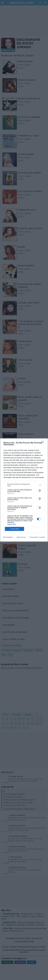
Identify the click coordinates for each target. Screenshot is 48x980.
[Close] (43, 443)
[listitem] (24, 485)
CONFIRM (14, 529)
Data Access (21, 537)
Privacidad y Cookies (37, 537)
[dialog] (24, 490)
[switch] (39, 491)
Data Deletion (8, 537)
